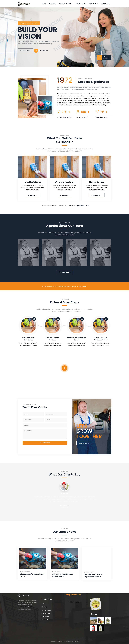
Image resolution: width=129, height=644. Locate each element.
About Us (53, 4)
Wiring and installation (65, 182)
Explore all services (82, 205)
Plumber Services (97, 182)
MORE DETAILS (32, 195)
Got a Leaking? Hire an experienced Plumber (96, 576)
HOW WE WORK (44, 51)
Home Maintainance (33, 182)
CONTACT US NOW (74, 602)
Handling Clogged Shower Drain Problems (65, 575)
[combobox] (45, 425)
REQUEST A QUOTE (25, 51)
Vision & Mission (65, 4)
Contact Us (105, 4)
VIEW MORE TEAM (65, 272)
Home (44, 4)
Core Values (93, 4)
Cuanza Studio (80, 4)
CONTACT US (84, 443)
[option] (33, 179)
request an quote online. (79, 286)
